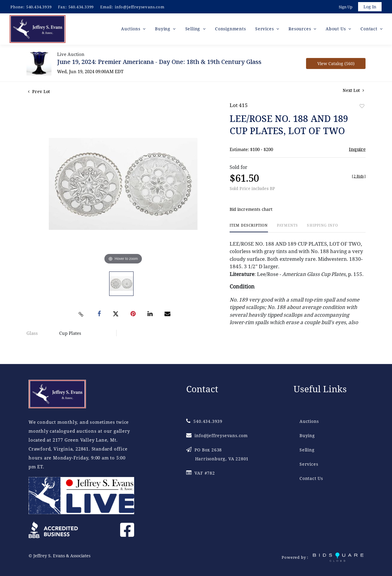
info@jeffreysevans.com (140, 7)
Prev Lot (39, 92)
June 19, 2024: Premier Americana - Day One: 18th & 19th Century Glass (159, 63)
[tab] (249, 229)
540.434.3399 (81, 7)
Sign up (345, 7)
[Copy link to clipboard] (81, 315)
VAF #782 (201, 473)
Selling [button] (193, 30)
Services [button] (265, 30)
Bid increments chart (251, 210)
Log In (370, 7)
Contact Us (311, 479)
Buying (307, 436)
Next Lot (353, 91)
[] (359, 177)
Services (309, 464)
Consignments (231, 30)
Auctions (309, 422)
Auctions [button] (131, 30)
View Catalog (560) (336, 64)
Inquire (357, 150)
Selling (307, 450)
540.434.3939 (39, 7)
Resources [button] (300, 30)
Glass (32, 334)
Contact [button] (370, 30)
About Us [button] (336, 30)
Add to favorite (362, 107)
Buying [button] (163, 30)
